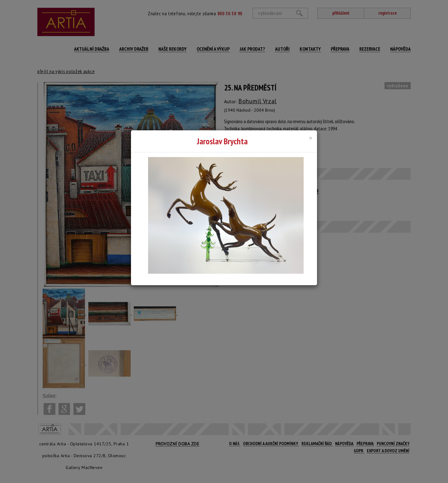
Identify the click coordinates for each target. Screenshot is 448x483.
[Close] (311, 138)
